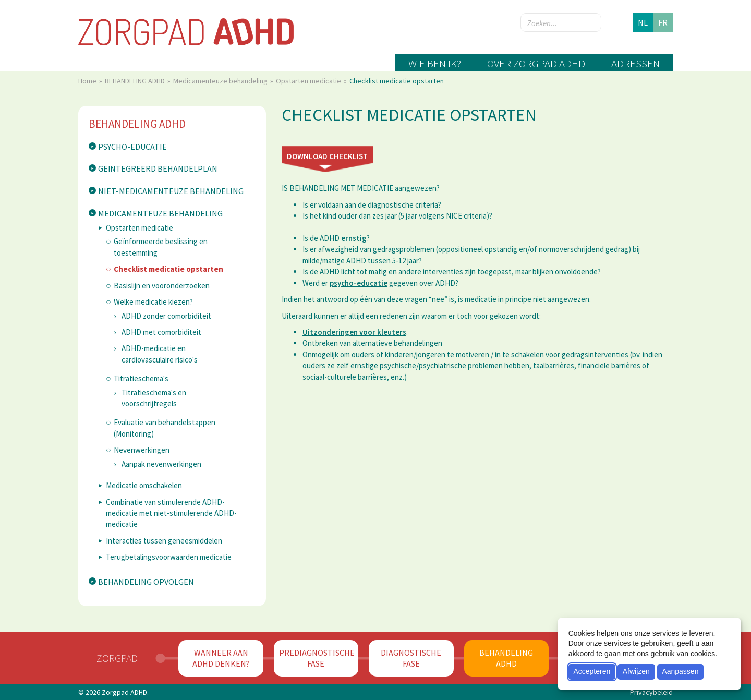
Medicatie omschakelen (144, 485)
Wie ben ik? (435, 63)
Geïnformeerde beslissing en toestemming (161, 247)
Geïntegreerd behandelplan (158, 168)
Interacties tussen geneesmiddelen (164, 541)
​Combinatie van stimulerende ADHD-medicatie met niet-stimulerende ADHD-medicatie (171, 513)
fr (663, 22)
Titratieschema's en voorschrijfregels (154, 398)
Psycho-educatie (132, 147)
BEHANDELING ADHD (136, 81)
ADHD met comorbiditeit (161, 332)
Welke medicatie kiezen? (153, 302)
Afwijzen (636, 671)
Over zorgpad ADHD (536, 63)
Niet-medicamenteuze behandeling (171, 191)
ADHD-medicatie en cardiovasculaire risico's (160, 354)
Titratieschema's (141, 378)
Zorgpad (117, 658)
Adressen (635, 63)
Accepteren (592, 671)
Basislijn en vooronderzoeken (162, 286)
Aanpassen (680, 671)
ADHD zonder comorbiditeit (166, 316)
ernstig (354, 238)
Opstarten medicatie (309, 81)
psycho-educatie (359, 283)
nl (643, 22)
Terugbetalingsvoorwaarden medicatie (169, 557)
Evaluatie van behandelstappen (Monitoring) (165, 428)
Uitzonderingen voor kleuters (354, 332)
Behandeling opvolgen (146, 582)
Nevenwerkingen (142, 450)
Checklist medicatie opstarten (168, 269)
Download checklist (327, 156)
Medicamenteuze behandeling (221, 81)
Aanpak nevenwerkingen (161, 464)
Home (88, 81)
